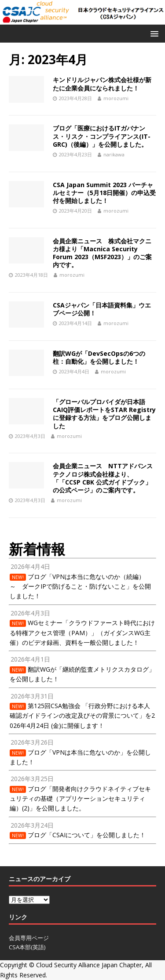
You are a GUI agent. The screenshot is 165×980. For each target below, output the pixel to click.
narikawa (114, 154)
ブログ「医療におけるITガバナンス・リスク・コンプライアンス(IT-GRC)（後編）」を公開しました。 (102, 136)
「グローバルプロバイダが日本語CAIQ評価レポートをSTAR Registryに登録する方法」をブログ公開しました (104, 414)
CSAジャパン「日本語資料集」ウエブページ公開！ (102, 309)
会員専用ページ (29, 938)
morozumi (116, 98)
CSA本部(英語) (27, 947)
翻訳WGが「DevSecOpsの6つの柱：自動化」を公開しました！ (99, 357)
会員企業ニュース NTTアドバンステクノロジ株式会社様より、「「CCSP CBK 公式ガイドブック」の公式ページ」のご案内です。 (103, 478)
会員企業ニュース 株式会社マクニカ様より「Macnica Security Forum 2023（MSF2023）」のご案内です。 (102, 253)
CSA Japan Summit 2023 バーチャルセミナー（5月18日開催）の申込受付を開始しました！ (104, 193)
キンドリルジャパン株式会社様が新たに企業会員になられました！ (102, 84)
